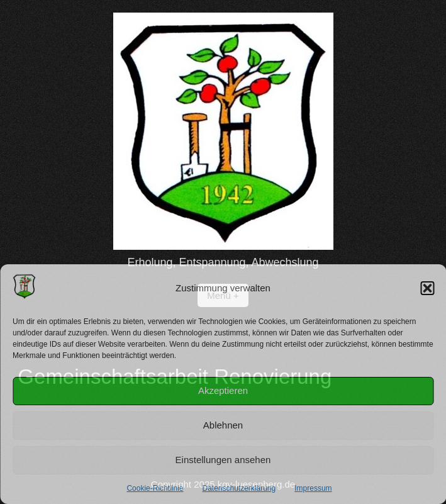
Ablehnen (223, 425)
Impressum (313, 488)
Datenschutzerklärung (239, 488)
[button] (427, 288)
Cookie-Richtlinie (155, 488)
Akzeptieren (223, 390)
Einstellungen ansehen (223, 460)
